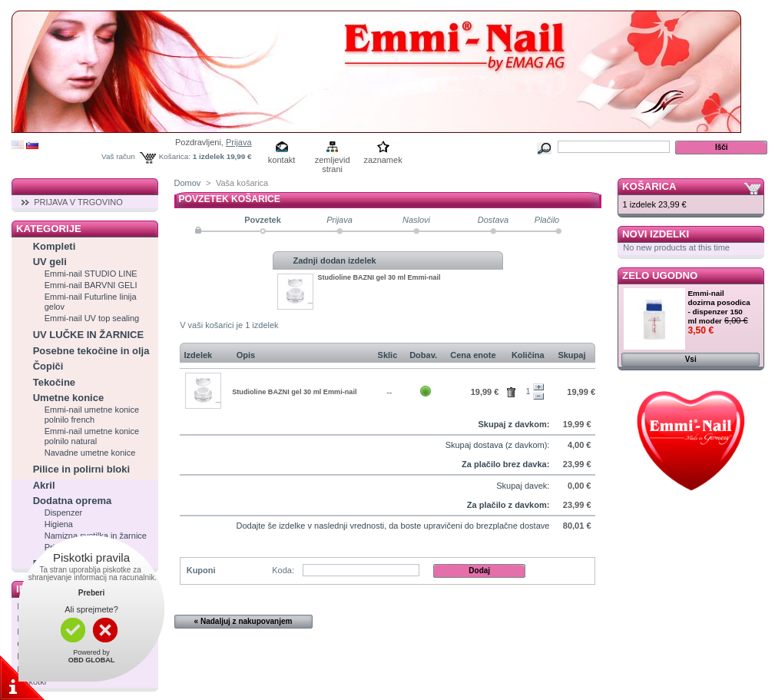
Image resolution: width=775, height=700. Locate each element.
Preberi (91, 593)
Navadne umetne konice (90, 453)
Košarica (649, 186)
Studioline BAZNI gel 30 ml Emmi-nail (379, 277)
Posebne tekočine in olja (91, 351)
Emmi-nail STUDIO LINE (91, 274)
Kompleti (55, 246)
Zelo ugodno (660, 275)
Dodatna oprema (73, 501)
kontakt (282, 160)
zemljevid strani (333, 161)
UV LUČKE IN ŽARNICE (88, 335)
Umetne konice (68, 398)
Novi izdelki (656, 234)
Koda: (283, 570)
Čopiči (48, 366)
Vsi (691, 359)
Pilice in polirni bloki (81, 469)
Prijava (239, 142)
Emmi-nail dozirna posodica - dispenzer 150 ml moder (719, 307)
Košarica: (175, 156)
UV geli (50, 262)
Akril (44, 485)
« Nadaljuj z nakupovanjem (243, 621)
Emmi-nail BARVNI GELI (91, 285)
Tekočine (54, 382)
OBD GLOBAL (92, 660)
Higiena (59, 524)
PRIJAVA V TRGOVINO (78, 202)
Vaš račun (118, 156)
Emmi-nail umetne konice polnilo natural (92, 436)
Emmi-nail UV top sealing (92, 318)
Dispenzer (64, 513)
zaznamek (383, 160)
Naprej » (555, 621)
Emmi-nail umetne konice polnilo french (92, 415)
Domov (188, 183)
